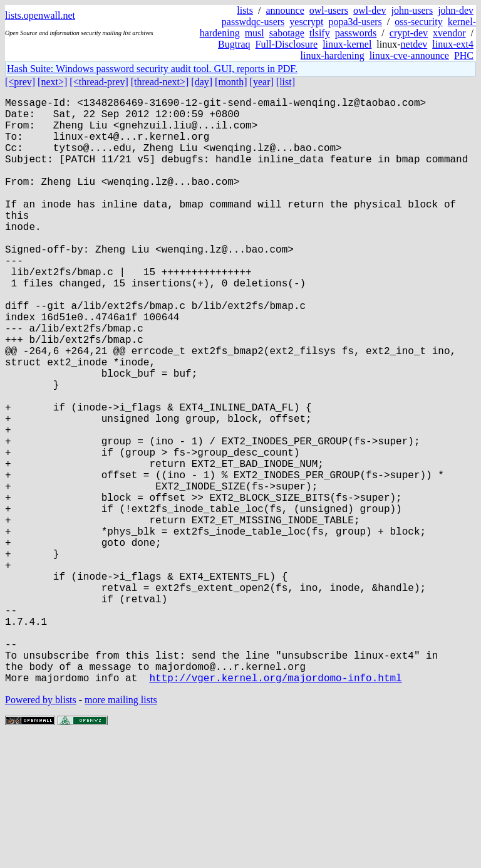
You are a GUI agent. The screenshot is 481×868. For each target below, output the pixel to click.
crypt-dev (409, 33)
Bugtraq (234, 44)
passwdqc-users (253, 22)
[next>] (52, 82)
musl (255, 33)
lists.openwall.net (40, 15)
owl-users (329, 10)
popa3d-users (355, 22)
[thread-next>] (160, 82)
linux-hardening (333, 55)
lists (245, 10)
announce (285, 10)
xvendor (449, 33)
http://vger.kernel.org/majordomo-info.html (275, 808)
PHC (464, 55)
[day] (202, 82)
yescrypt (306, 22)
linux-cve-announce (409, 55)
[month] (231, 82)
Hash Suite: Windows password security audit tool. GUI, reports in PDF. (152, 69)
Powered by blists (41, 830)
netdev (414, 44)
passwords (356, 33)
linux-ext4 (453, 44)
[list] (286, 82)
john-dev (456, 10)
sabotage (287, 33)
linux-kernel (347, 44)
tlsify (320, 33)
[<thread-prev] (99, 82)
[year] (262, 82)
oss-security (418, 22)
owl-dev (370, 10)
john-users (412, 10)
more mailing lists (121, 830)
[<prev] (20, 82)
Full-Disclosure (287, 44)
